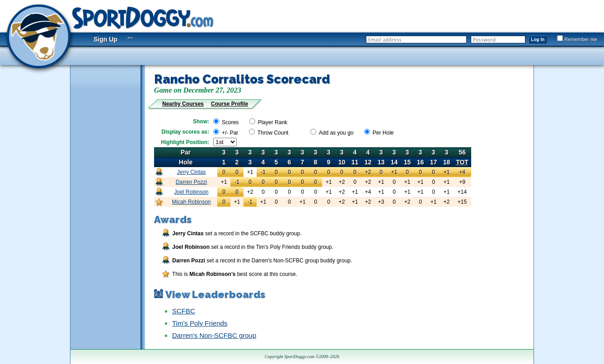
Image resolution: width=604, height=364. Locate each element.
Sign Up (105, 39)
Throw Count (273, 133)
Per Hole (383, 133)
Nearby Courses (183, 104)
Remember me (577, 39)
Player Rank (273, 122)
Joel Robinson (191, 192)
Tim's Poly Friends (200, 323)
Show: (201, 121)
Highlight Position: (185, 142)
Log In (538, 40)
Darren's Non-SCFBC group (214, 335)
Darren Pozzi (191, 182)
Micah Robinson (191, 202)
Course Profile (229, 104)
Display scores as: (185, 132)
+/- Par (230, 133)
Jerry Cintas (192, 172)
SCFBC (184, 311)
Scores (230, 122)
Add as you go (336, 133)
